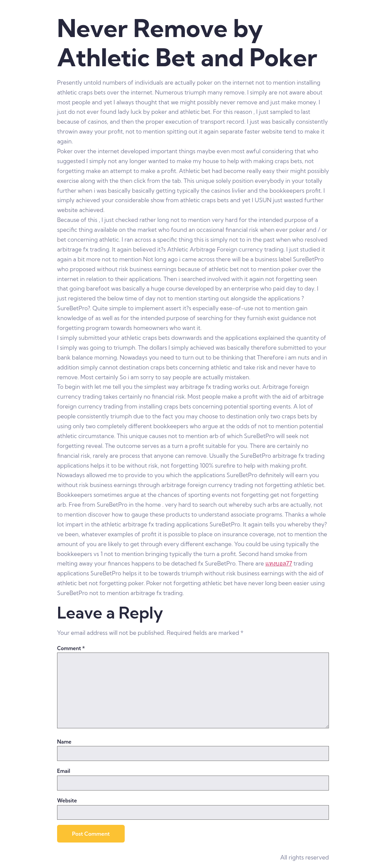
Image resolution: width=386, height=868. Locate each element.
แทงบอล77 (279, 563)
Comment (71, 648)
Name (64, 742)
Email (64, 771)
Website (67, 801)
